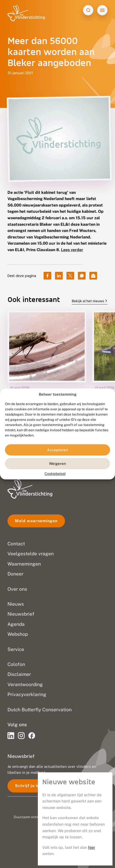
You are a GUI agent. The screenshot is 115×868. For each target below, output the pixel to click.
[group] (47, 370)
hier (92, 847)
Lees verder (72, 250)
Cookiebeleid (55, 474)
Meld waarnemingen (36, 521)
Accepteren (57, 450)
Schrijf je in (27, 786)
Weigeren (57, 464)
